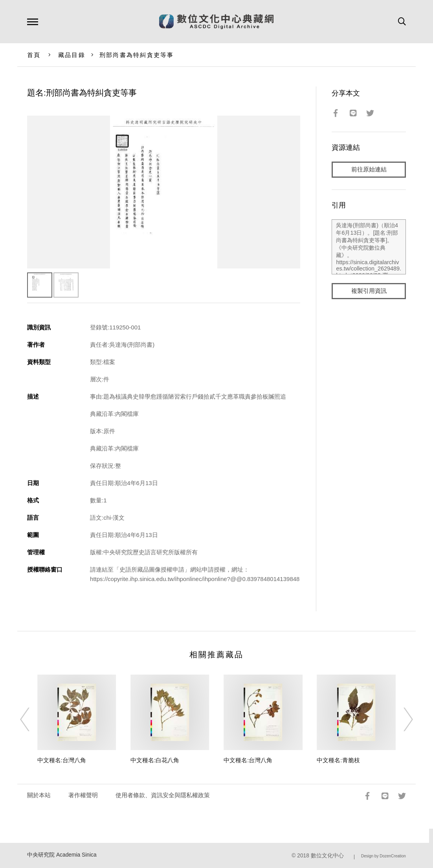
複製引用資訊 (369, 291)
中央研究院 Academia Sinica (62, 855)
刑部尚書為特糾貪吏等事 (137, 55)
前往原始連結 (369, 170)
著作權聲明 (83, 795)
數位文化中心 (327, 856)
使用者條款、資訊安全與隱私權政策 (163, 795)
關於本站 (39, 795)
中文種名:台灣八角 (62, 760)
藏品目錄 (72, 55)
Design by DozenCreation (383, 856)
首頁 (34, 55)
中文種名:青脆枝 (338, 760)
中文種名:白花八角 (155, 760)
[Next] (401, 719)
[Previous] (32, 719)
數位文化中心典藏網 (216, 22)
